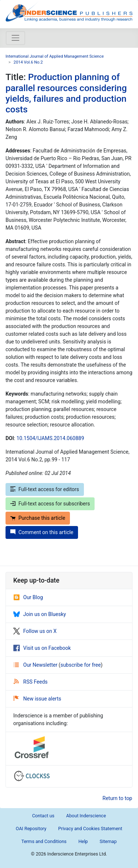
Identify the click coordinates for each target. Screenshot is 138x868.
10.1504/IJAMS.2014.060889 (50, 438)
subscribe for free (81, 665)
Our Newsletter (36, 665)
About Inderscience (86, 816)
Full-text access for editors (45, 489)
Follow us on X (35, 631)
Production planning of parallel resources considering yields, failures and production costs (66, 93)
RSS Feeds (31, 682)
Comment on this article (42, 532)
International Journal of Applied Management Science (55, 56)
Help (83, 841)
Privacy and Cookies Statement (90, 829)
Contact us (43, 816)
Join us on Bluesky (40, 614)
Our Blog (28, 597)
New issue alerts (37, 699)
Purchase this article (38, 518)
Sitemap (108, 841)
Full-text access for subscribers (50, 504)
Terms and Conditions (44, 841)
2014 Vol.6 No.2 (28, 62)
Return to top (118, 798)
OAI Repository (31, 829)
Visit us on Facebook (42, 648)
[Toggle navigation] (15, 38)
